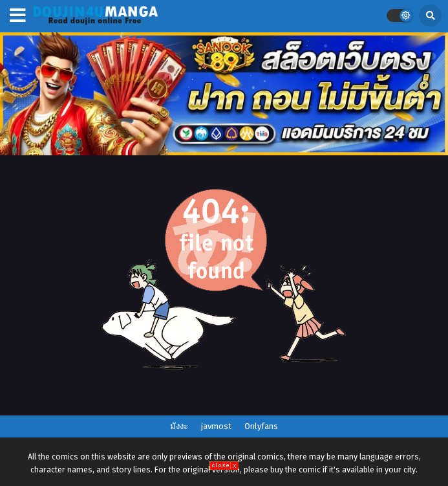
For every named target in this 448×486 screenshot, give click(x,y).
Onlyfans (261, 426)
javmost (216, 426)
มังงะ (179, 426)
